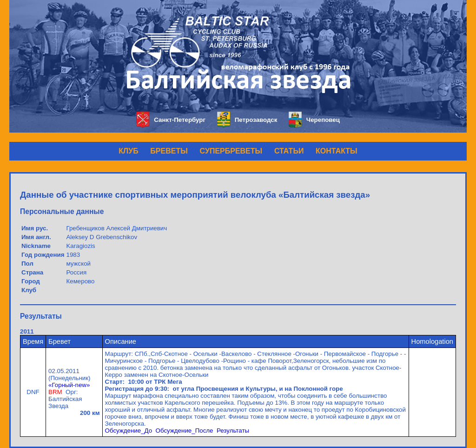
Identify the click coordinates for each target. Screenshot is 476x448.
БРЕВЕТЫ (169, 151)
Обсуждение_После (185, 431)
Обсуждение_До (129, 431)
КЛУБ (128, 151)
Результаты (233, 431)
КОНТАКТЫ (337, 151)
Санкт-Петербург (171, 120)
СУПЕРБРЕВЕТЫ (231, 151)
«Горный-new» (69, 385)
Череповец (314, 120)
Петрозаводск (247, 120)
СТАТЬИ (289, 151)
